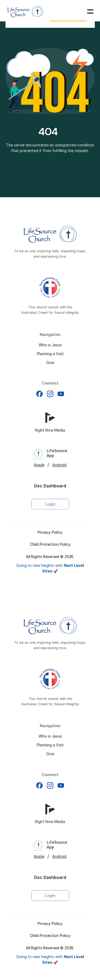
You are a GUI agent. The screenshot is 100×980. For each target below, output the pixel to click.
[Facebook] (39, 399)
